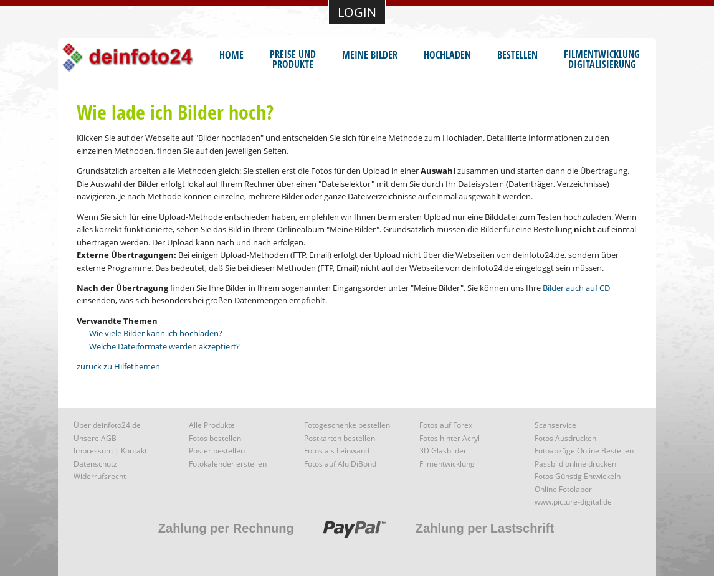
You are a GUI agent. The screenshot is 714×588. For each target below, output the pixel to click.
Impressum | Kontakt (110, 451)
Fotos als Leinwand (337, 451)
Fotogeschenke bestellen (347, 425)
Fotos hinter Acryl (450, 438)
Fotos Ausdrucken (565, 438)
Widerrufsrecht (100, 476)
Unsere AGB (95, 438)
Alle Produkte (212, 425)
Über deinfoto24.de (107, 425)
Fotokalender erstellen (228, 464)
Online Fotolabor (563, 489)
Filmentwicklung (447, 464)
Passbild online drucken (575, 464)
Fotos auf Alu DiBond (340, 464)
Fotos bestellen (215, 438)
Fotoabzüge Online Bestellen (584, 451)
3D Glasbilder (443, 451)
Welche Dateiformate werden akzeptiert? (164, 346)
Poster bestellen (217, 451)
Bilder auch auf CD (576, 288)
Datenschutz (95, 464)
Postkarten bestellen (340, 438)
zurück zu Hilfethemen (118, 366)
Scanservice (555, 425)
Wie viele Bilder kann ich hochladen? (156, 333)
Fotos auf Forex (446, 425)
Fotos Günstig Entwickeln (578, 476)
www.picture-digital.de (573, 502)
